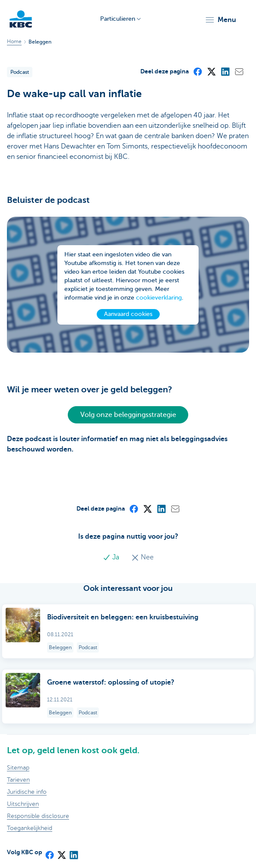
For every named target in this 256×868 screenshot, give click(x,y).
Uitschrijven (23, 804)
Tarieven (18, 780)
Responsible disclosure (38, 816)
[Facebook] (197, 71)
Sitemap (18, 768)
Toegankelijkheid (30, 828)
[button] (220, 20)
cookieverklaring (159, 298)
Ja (112, 557)
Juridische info (27, 792)
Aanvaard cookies (128, 314)
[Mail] (239, 71)
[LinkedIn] (225, 71)
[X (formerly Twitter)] (211, 71)
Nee (142, 557)
